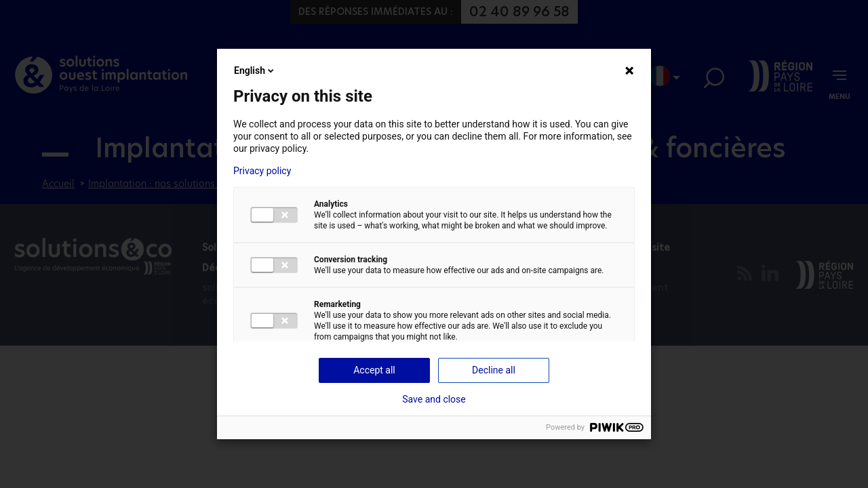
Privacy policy (262, 171)
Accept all (374, 370)
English (255, 70)
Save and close (434, 399)
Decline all (494, 370)
